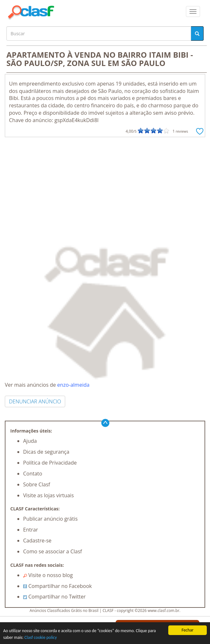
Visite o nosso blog (48, 575)
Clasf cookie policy (41, 637)
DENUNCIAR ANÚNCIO (35, 401)
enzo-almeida (73, 385)
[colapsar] (193, 12)
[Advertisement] (105, 185)
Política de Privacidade (50, 463)
